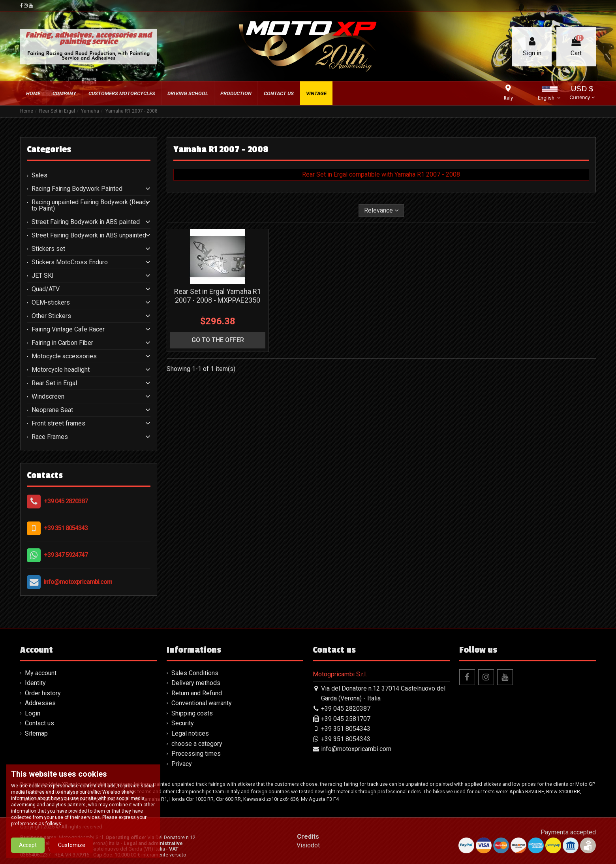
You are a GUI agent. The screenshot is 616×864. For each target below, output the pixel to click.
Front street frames (58, 424)
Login (33, 713)
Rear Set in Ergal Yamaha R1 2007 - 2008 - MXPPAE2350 (218, 296)
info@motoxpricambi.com (78, 582)
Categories (49, 149)
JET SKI (43, 276)
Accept (28, 845)
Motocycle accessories (64, 356)
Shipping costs (192, 713)
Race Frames (50, 437)
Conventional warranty (202, 703)
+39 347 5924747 (66, 555)
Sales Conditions (195, 673)
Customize (72, 845)
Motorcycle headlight (61, 370)
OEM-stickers (51, 303)
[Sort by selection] (381, 211)
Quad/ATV (46, 289)
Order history (43, 693)
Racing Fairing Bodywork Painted (77, 189)
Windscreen (48, 397)
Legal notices (190, 733)
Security (183, 723)
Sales (39, 175)
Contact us (39, 723)
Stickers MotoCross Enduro (70, 262)
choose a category (197, 744)
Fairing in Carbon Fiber (62, 343)
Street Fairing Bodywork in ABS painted (86, 222)
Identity (35, 683)
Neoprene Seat (52, 410)
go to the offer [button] (218, 340)
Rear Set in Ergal (54, 383)
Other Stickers (51, 316)
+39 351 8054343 (66, 528)
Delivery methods (196, 683)
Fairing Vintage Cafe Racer (68, 329)
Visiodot (308, 845)
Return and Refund (197, 693)
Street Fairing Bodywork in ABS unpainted (89, 235)
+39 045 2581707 (346, 719)
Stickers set (48, 249)
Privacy (182, 764)
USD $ (582, 93)
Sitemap (36, 733)
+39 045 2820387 (66, 501)
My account (41, 673)
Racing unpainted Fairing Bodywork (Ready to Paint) (90, 205)
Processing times (196, 754)
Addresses (40, 703)
